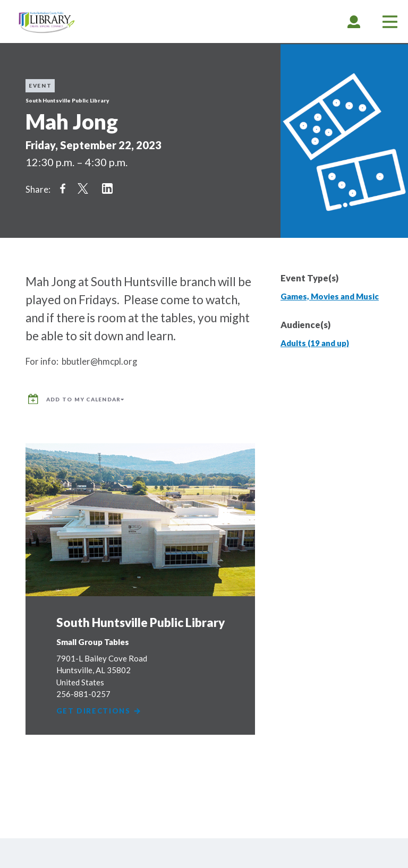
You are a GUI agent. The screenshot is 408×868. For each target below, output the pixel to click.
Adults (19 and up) (315, 343)
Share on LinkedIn (107, 188)
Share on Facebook (63, 188)
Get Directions (99, 708)
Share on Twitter (83, 188)
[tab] (354, 22)
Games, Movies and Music (330, 296)
